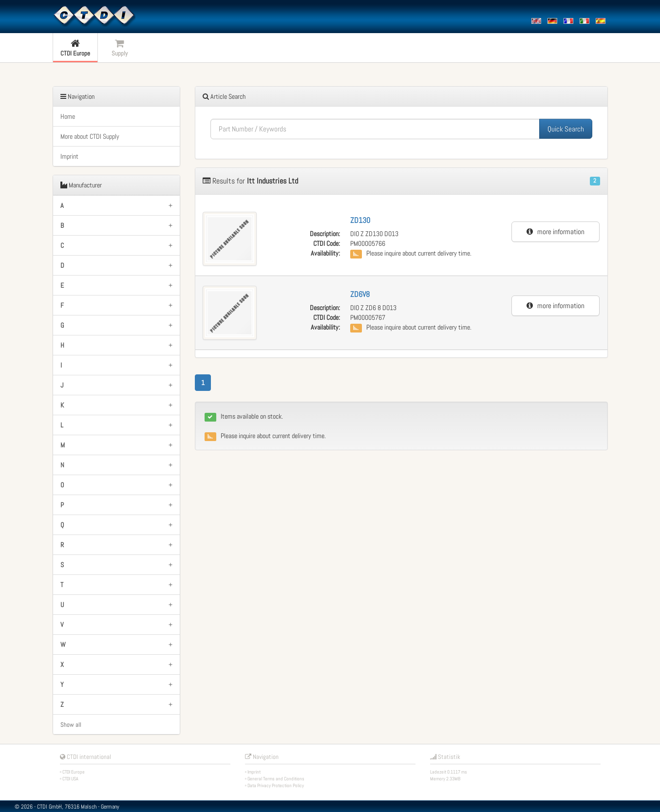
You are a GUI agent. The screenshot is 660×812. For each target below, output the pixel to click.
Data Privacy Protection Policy (276, 785)
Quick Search (566, 129)
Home (68, 116)
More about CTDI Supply (90, 136)
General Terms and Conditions (276, 779)
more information (556, 231)
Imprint (69, 156)
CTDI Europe (74, 772)
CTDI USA (70, 779)
